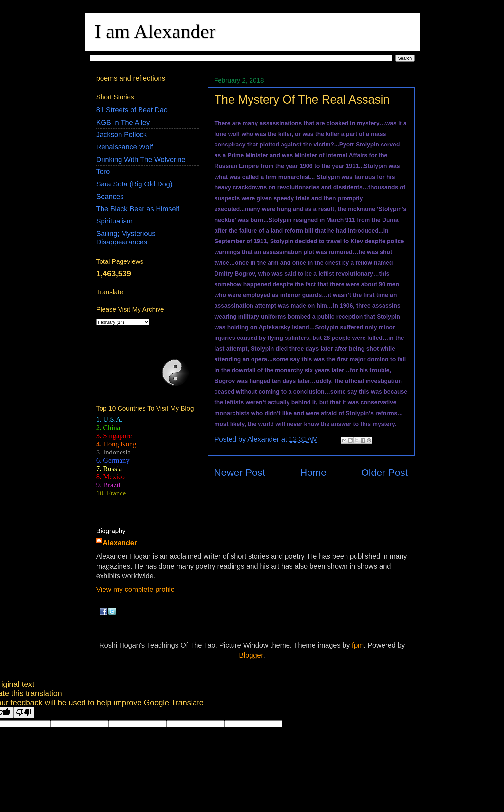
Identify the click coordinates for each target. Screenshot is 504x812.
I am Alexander (155, 31)
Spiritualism (115, 221)
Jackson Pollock (122, 135)
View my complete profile (136, 589)
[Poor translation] (24, 713)
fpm (358, 645)
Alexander (120, 543)
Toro (103, 172)
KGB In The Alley (123, 122)
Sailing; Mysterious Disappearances (126, 238)
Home (313, 472)
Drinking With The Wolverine (141, 159)
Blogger (251, 655)
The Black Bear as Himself (138, 209)
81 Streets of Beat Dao (132, 110)
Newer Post (240, 472)
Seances (110, 196)
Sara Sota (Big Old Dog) (134, 184)
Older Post (385, 472)
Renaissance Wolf (125, 147)
